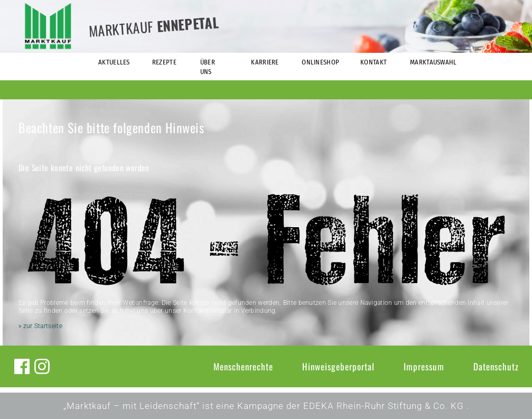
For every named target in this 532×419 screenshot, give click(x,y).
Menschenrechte (243, 366)
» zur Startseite (40, 326)
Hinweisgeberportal (338, 366)
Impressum (424, 366)
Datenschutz (496, 366)
